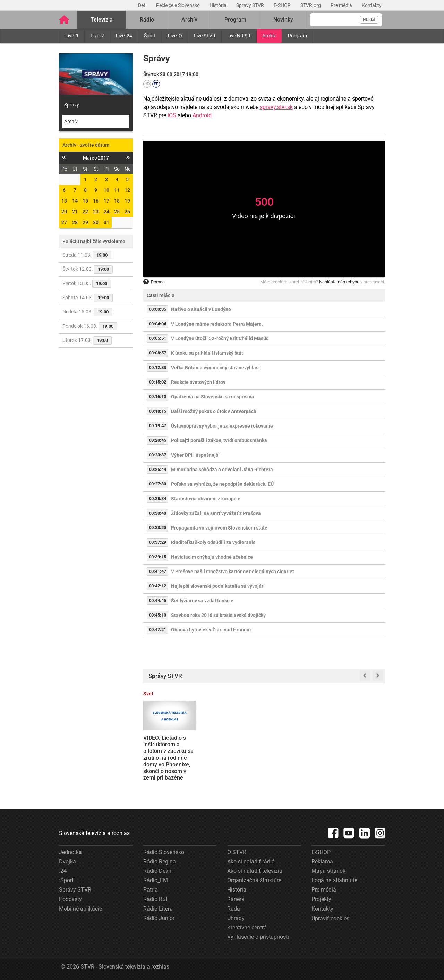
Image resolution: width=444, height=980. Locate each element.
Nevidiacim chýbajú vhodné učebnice (212, 557)
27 (64, 222)
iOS (172, 115)
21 (75, 212)
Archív (269, 36)
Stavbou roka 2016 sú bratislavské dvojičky (218, 615)
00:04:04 (157, 324)
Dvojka (67, 862)
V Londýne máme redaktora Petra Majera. (217, 324)
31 (106, 222)
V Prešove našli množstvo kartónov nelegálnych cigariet (233, 571)
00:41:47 (157, 571)
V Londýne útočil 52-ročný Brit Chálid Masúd (220, 338)
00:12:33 (157, 367)
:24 (63, 871)
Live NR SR (239, 36)
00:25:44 (157, 469)
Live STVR (205, 36)
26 (127, 212)
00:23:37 (157, 455)
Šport (150, 36)
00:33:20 (157, 528)
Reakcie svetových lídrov (198, 382)
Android (202, 115)
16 (96, 201)
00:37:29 (157, 542)
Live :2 (97, 36)
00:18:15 (157, 411)
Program (297, 36)
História (219, 5)
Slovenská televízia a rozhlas (94, 833)
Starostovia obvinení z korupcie (206, 499)
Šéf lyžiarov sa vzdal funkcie (202, 601)
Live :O (175, 36)
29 (85, 222)
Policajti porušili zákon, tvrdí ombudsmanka (219, 440)
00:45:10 (157, 615)
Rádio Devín (158, 871)
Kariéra (236, 899)
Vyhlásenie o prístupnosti (258, 937)
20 (64, 212)
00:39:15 (157, 557)
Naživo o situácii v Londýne (201, 309)
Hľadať (369, 20)
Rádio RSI (155, 899)
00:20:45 (157, 440)
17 (106, 201)
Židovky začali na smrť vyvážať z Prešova (216, 513)
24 (106, 212)
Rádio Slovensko (164, 852)
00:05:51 (157, 338)
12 (127, 190)
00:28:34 (157, 498)
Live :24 (124, 36)
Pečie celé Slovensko (178, 5)
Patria (151, 890)
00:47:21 (157, 630)
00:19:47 (157, 426)
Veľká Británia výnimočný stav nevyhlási (215, 368)
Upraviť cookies (330, 918)
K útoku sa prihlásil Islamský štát (207, 353)
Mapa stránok (328, 871)
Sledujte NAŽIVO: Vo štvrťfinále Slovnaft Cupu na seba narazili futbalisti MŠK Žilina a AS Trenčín (295, 754)
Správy (72, 105)
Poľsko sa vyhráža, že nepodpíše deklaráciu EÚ (222, 484)
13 (64, 201)
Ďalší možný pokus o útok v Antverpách (214, 411)
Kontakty (372, 5)
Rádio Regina (160, 862)
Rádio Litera (158, 909)
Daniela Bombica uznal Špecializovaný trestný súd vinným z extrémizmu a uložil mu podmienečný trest (233, 754)
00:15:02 (157, 382)
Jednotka (70, 852)
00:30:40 (157, 513)
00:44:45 (157, 600)
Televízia (102, 20)
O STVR (237, 852)
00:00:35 (157, 309)
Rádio (147, 20)
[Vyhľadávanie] (346, 20)
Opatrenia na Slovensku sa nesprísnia (213, 397)
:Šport (66, 880)
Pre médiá (342, 5)
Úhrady (236, 918)
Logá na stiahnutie (334, 880)
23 (96, 212)
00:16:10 (157, 397)
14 (75, 201)
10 (106, 190)
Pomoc (154, 282)
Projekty (321, 899)
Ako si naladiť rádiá (251, 862)
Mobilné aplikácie (80, 909)
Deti (143, 5)
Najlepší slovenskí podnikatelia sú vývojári (218, 586)
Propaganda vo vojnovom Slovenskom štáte (219, 528)
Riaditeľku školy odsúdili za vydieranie (213, 542)
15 (85, 201)
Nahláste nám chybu (339, 282)
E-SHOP (283, 5)
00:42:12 (157, 586)
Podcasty (70, 899)
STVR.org (311, 5)
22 (85, 212)
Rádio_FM (156, 880)
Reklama (322, 862)
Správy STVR (251, 5)
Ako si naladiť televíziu (255, 871)
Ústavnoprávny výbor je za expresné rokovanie (222, 426)
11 (117, 190)
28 (75, 222)
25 (117, 212)
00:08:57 (157, 353)
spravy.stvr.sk (276, 107)
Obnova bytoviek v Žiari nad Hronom (211, 630)
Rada (234, 909)
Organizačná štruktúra (254, 880)
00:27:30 (157, 484)
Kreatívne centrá (247, 927)
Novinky (283, 20)
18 (117, 201)
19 (127, 201)
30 (96, 222)
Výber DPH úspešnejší (195, 455)
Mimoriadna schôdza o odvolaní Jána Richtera (222, 470)
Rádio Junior (159, 918)
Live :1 (72, 36)
